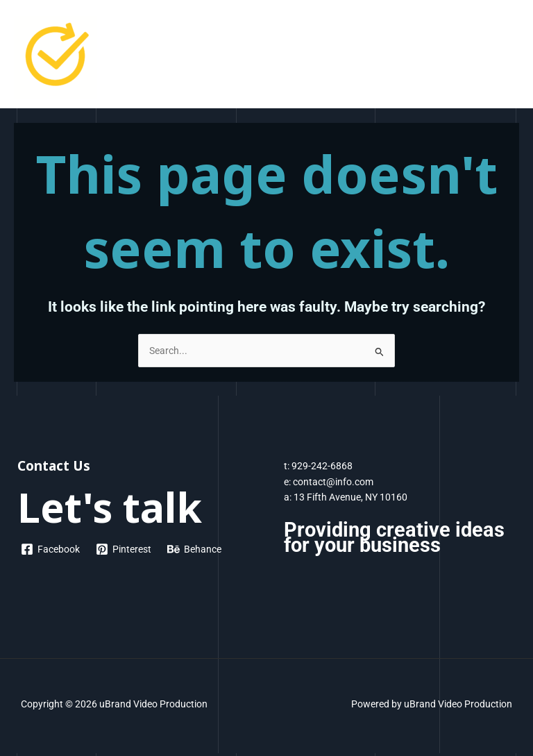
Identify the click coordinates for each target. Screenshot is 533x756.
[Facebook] (51, 549)
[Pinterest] (124, 549)
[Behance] (195, 549)
